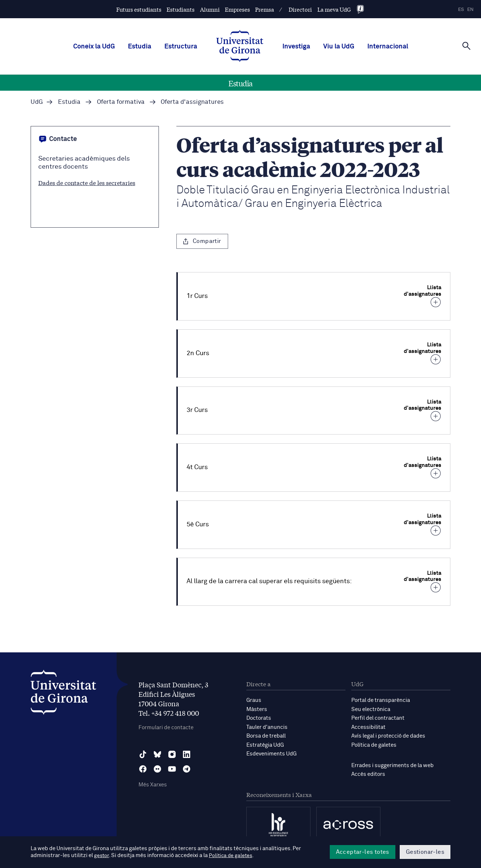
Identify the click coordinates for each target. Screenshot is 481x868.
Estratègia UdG (265, 744)
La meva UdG (334, 9)
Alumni (210, 9)
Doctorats (259, 718)
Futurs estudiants (139, 9)
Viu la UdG (339, 47)
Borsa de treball (266, 735)
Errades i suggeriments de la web (392, 764)
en (470, 10)
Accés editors (368, 773)
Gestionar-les (425, 852)
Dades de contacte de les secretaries (87, 182)
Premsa (265, 9)
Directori (300, 9)
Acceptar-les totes (363, 852)
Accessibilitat (368, 726)
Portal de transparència (381, 700)
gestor (102, 856)
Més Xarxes (153, 785)
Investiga (296, 47)
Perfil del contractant (378, 718)
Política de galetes (374, 744)
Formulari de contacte (166, 728)
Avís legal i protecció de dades (388, 735)
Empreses (237, 9)
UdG (37, 102)
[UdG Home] (240, 47)
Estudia (140, 47)
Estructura (181, 47)
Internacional (388, 47)
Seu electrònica (371, 709)
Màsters (257, 709)
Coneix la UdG (94, 47)
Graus (254, 700)
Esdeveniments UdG (271, 753)
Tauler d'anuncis (267, 726)
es (461, 10)
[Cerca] (466, 46)
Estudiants (181, 9)
